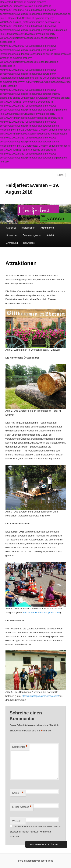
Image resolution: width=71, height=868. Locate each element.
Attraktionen (47, 228)
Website (17, 821)
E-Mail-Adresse (22, 807)
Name (18, 793)
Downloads (29, 243)
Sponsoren (12, 235)
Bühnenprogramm (32, 235)
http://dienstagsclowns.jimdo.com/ (40, 696)
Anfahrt (50, 235)
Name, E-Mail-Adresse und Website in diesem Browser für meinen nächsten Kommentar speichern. (35, 832)
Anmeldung (12, 243)
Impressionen (28, 228)
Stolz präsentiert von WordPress (35, 861)
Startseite (11, 228)
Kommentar (20, 747)
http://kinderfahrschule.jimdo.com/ (41, 613)
